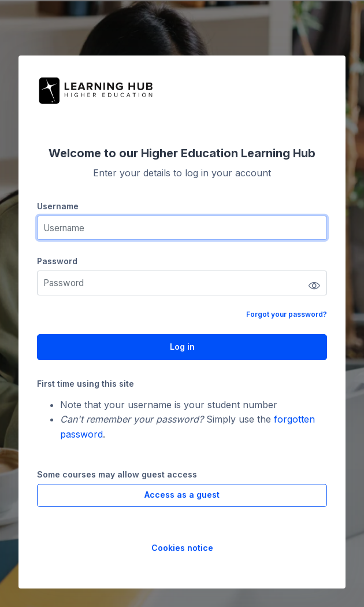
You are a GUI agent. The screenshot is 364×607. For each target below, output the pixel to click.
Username (58, 206)
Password (57, 261)
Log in (182, 347)
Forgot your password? (287, 314)
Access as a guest (182, 495)
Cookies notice (182, 548)
